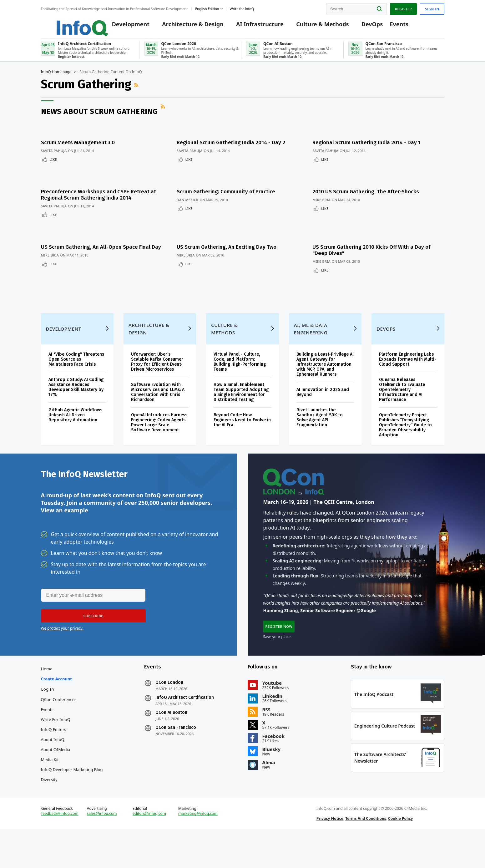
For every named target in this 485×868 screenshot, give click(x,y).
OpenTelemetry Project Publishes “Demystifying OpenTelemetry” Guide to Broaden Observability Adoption (405, 429)
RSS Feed (137, 93)
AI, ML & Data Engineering (311, 332)
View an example (65, 521)
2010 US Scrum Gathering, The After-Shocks (373, 189)
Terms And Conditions (366, 850)
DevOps (363, 26)
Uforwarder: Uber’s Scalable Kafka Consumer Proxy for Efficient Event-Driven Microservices (157, 365)
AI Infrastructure (250, 26)
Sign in (432, 7)
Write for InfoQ (56, 738)
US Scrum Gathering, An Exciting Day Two (229, 237)
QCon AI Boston (171, 731)
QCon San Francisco (176, 746)
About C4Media (56, 768)
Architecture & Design (183, 26)
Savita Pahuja (54, 155)
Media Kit (50, 778)
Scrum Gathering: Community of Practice (229, 189)
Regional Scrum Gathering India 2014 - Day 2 (234, 147)
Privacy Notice (330, 850)
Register (403, 7)
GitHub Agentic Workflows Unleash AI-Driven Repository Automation (75, 419)
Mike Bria (328, 197)
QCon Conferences (59, 718)
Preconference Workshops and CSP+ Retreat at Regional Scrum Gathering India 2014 (99, 192)
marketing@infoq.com (198, 845)
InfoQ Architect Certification (185, 716)
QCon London (169, 701)
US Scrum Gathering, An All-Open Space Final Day (101, 237)
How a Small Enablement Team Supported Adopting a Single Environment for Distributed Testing (241, 396)
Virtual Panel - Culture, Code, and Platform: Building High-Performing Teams (240, 365)
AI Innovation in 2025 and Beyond (323, 396)
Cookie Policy (400, 850)
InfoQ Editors (54, 748)
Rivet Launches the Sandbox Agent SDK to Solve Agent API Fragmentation (320, 421)
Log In (48, 708)
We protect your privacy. (62, 640)
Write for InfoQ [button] (242, 7)
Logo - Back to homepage (67, 23)
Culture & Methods (313, 26)
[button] (90, 627)
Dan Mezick (190, 197)
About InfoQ (53, 758)
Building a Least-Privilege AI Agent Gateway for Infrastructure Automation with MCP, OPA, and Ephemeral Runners (325, 368)
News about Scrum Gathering (99, 120)
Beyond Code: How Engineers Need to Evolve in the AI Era (242, 424)
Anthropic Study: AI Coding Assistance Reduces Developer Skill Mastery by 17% (76, 391)
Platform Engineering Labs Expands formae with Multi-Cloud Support (408, 363)
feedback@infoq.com (60, 845)
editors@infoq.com (149, 845)
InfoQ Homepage (56, 80)
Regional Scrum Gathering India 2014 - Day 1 (373, 147)
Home (47, 687)
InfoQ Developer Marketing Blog (72, 788)
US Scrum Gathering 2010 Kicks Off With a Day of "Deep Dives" (378, 240)
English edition (207, 7)
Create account (56, 697)
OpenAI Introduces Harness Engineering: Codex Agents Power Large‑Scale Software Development (159, 426)
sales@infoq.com (102, 845)
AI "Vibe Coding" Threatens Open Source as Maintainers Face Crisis (76, 363)
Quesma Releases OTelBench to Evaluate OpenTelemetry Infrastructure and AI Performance (402, 393)
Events (390, 26)
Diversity (49, 798)
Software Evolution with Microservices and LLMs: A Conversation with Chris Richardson (158, 396)
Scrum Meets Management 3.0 (78, 147)
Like (53, 164)
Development (121, 26)
